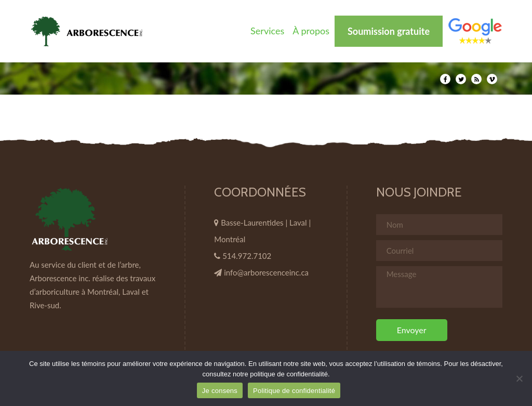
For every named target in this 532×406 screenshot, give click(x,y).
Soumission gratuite (389, 31)
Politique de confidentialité (294, 391)
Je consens (220, 391)
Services (267, 31)
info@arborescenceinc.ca (266, 272)
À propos (311, 31)
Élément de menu (475, 31)
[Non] (519, 378)
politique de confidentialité (289, 374)
